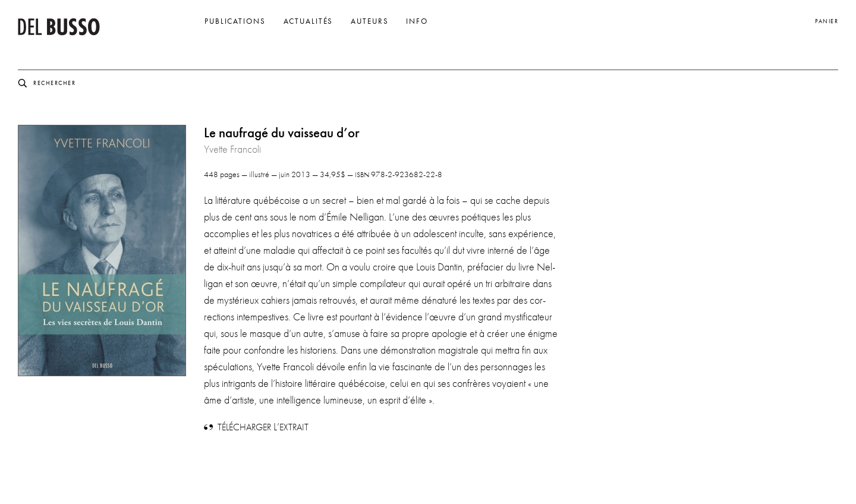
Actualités (309, 21)
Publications (235, 21)
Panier (827, 21)
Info (417, 21)
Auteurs (369, 21)
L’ (263, 427)
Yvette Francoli (232, 149)
